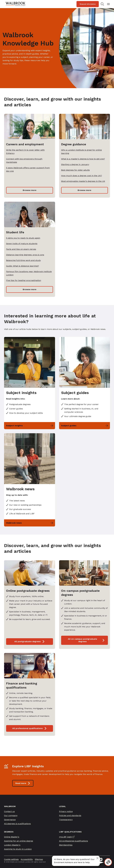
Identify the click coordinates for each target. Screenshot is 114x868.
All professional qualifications (30, 728)
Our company (11, 815)
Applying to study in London (18, 849)
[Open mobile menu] (108, 4)
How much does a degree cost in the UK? (82, 176)
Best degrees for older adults (75, 170)
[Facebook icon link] (94, 859)
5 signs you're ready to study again (23, 238)
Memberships (66, 845)
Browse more (30, 190)
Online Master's (12, 837)
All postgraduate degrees (30, 642)
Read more (23, 783)
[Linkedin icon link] (87, 859)
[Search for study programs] (103, 4)
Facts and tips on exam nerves (21, 249)
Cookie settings (11, 859)
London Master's (12, 845)
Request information (88, 4)
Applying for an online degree (19, 841)
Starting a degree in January (75, 164)
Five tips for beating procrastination (24, 280)
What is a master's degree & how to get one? (83, 159)
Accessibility (27, 859)
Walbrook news (30, 523)
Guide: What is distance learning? (22, 266)
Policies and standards (70, 815)
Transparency (66, 820)
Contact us (9, 811)
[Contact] (108, 862)
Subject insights (30, 426)
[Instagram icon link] (101, 859)
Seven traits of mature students (22, 244)
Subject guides (85, 426)
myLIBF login (66, 837)
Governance (10, 820)
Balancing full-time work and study (23, 260)
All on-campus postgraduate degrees (86, 640)
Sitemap (39, 859)
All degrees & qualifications (17, 824)
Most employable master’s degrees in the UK (83, 181)
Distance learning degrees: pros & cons (25, 255)
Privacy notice (66, 811)
